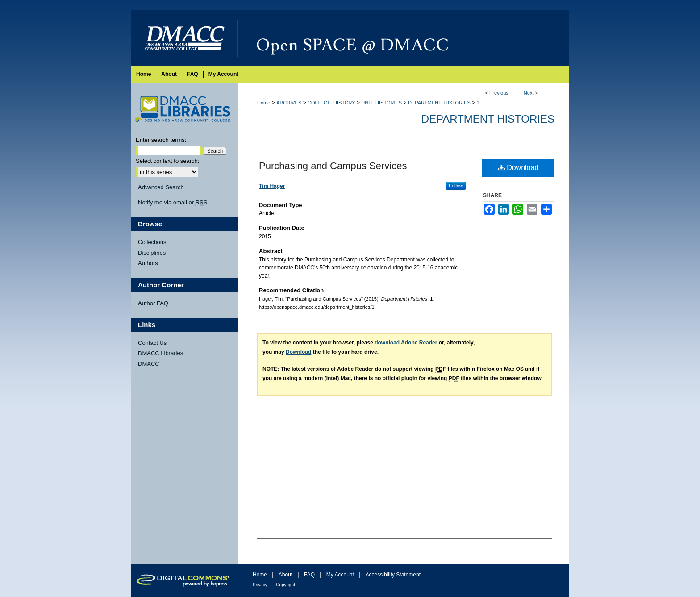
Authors (148, 263)
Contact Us (152, 343)
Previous (499, 93)
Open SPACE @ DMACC (404, 38)
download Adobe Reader (406, 343)
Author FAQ (153, 303)
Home (264, 103)
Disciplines (152, 253)
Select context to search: (167, 161)
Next (529, 93)
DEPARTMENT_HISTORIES (439, 103)
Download (519, 168)
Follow (456, 186)
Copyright (285, 585)
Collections (152, 242)
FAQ (309, 575)
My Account (340, 575)
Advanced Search (161, 187)
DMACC (149, 364)
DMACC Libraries (160, 353)
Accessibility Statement (393, 575)
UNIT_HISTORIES (381, 103)
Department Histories (488, 119)
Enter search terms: (161, 140)
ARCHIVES (289, 103)
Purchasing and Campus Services (333, 166)
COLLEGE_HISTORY (331, 103)
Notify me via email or (173, 203)
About (285, 575)
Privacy (260, 585)
